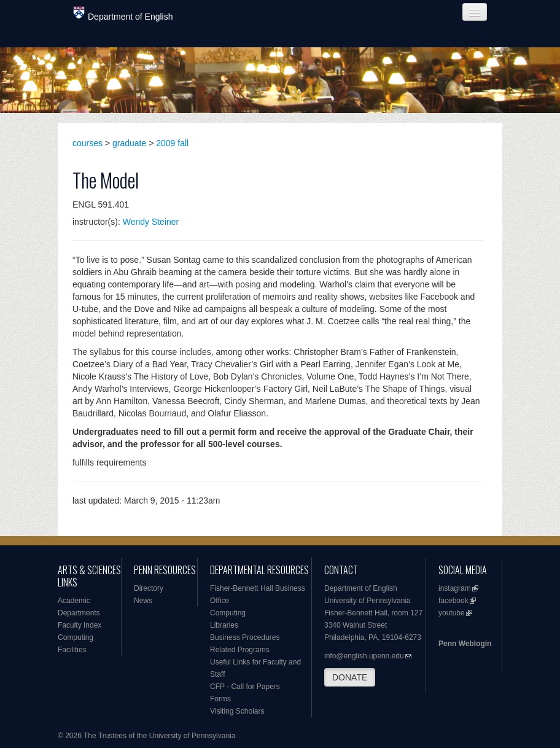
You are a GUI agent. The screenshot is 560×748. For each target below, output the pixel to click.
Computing (76, 637)
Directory (149, 588)
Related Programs (240, 650)
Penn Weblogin (465, 644)
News (143, 601)
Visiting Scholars (237, 711)
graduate (129, 143)
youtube (452, 613)
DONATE (350, 677)
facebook (453, 601)
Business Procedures (245, 637)
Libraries (224, 625)
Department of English (123, 14)
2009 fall (172, 143)
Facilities (72, 650)
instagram (455, 588)
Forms (220, 699)
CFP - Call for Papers (245, 687)
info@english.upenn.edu (364, 656)
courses (87, 143)
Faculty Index (80, 625)
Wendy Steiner (151, 222)
